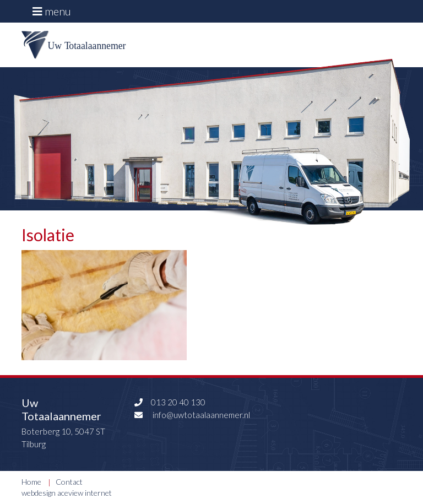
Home (31, 482)
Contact (69, 482)
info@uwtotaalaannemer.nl (191, 415)
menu (52, 11)
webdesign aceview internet (67, 493)
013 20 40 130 (169, 402)
